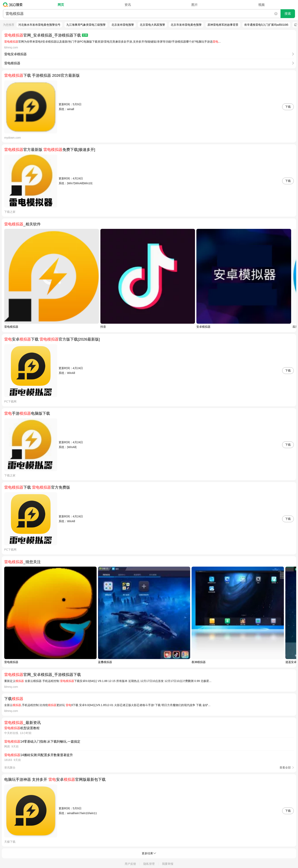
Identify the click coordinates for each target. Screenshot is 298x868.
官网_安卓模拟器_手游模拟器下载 (46, 35)
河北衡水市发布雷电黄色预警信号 (39, 25)
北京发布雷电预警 (123, 25)
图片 (195, 5)
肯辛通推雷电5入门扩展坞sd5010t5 (266, 25)
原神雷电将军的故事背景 (223, 25)
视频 (261, 5)
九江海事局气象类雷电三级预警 (86, 25)
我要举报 (168, 864)
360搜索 (14, 5)
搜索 (288, 14)
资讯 (128, 5)
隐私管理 (149, 864)
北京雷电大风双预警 (152, 25)
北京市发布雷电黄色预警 (186, 25)
